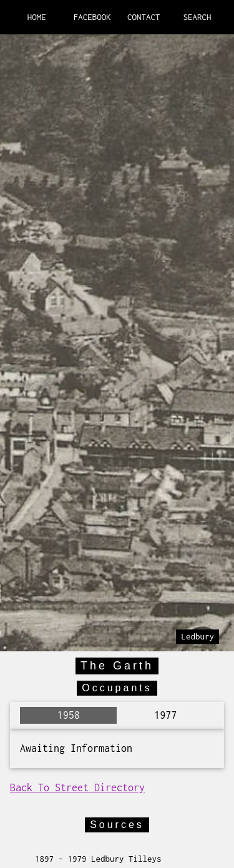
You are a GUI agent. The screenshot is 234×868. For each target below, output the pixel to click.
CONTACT (144, 17)
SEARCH (197, 17)
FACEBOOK (92, 17)
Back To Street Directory (77, 787)
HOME (37, 17)
